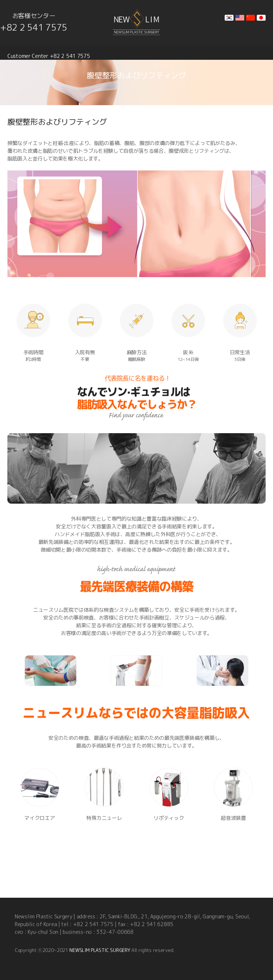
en (240, 18)
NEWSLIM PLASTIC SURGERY (100, 950)
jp (261, 18)
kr (229, 18)
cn (250, 18)
